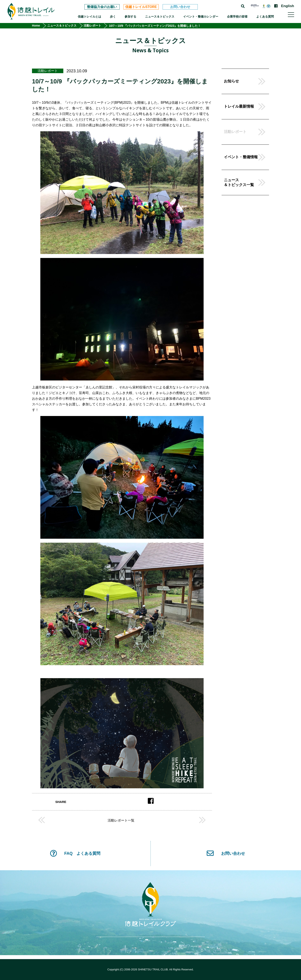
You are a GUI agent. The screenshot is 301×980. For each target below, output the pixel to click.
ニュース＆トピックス (160, 17)
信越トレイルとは (89, 17)
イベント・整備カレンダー (201, 17)
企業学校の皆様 (237, 17)
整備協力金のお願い (102, 7)
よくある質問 (265, 17)
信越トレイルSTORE (141, 7)
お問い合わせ (180, 7)
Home (36, 26)
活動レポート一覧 (121, 820)
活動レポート (93, 26)
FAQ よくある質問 (75, 853)
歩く (113, 17)
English (287, 6)
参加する (130, 17)
